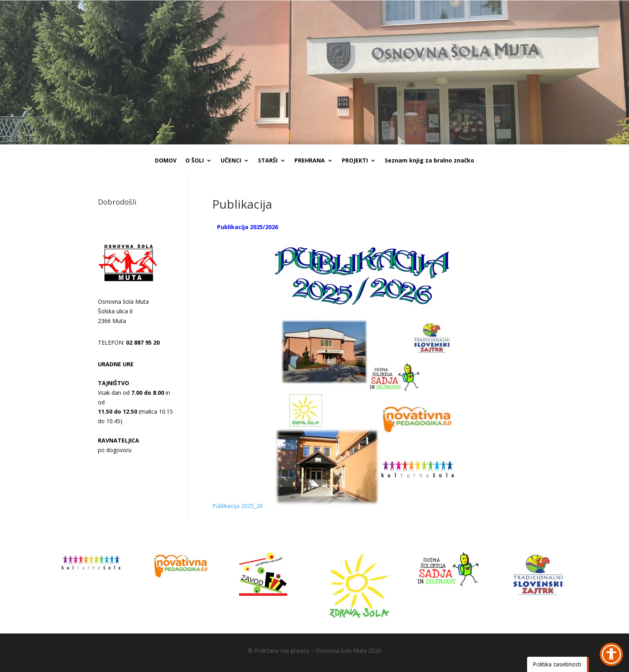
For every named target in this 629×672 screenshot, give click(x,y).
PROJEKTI (355, 161)
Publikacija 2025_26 (237, 506)
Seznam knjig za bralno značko (429, 161)
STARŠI (268, 161)
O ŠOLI (195, 161)
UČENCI (231, 161)
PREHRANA (310, 161)
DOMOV (166, 161)
